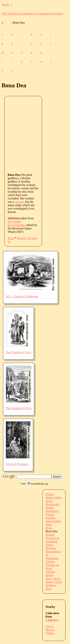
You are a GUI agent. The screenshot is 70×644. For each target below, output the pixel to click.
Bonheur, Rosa (51, 587)
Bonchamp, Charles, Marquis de (52, 562)
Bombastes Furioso (52, 513)
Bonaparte (52, 541)
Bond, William (50, 570)
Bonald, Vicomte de (52, 536)
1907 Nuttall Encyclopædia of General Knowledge (32, 14)
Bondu (50, 575)
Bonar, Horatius (51, 546)
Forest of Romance (17, 464)
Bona (11, 238)
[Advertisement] (35, 134)
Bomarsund (52, 504)
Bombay (51, 518)
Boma (49, 501)
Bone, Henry (53, 578)
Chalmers (52, 620)
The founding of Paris (19, 408)
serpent (19, 202)
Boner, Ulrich (54, 582)
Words (5, 5)
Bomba (50, 508)
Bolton (50, 494)
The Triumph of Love (18, 352)
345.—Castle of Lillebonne (22, 296)
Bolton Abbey (54, 498)
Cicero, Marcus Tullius (50, 630)
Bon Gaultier (53, 521)
